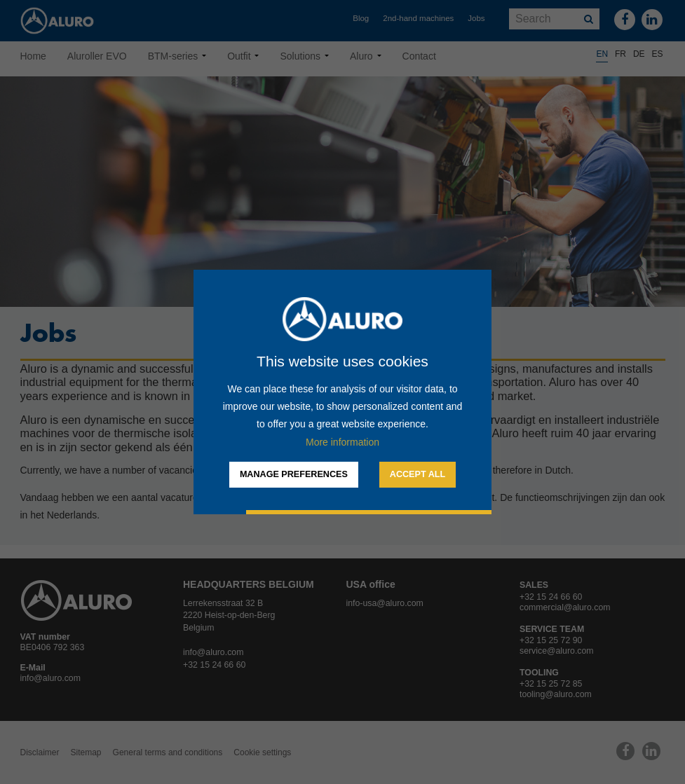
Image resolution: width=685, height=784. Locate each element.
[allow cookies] (418, 475)
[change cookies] (294, 475)
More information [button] (342, 442)
